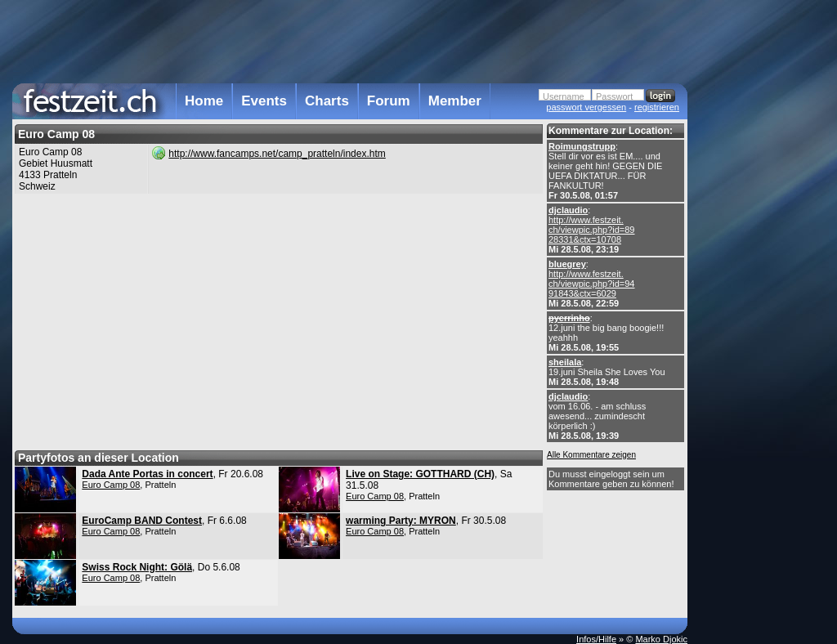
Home (204, 101)
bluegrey (567, 264)
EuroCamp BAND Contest (142, 521)
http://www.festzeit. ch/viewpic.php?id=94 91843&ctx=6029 (592, 284)
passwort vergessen (586, 107)
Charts (327, 101)
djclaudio (568, 210)
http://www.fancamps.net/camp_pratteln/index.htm (277, 154)
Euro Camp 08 (111, 485)
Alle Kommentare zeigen (591, 455)
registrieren (657, 107)
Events (264, 101)
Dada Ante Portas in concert (147, 474)
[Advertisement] (759, 329)
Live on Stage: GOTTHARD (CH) (420, 474)
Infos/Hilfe (596, 639)
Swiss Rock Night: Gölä (137, 567)
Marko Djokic (661, 639)
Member (455, 101)
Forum (389, 101)
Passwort (614, 96)
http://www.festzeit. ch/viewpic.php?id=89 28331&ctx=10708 (592, 230)
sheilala (565, 362)
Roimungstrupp (582, 146)
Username (564, 96)
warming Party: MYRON (401, 521)
